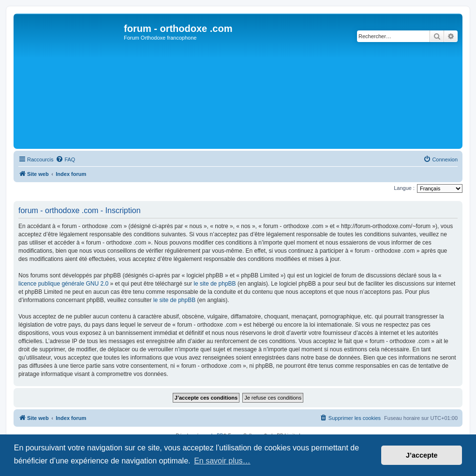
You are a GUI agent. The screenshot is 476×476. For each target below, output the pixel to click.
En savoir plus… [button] (222, 461)
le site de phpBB (215, 284)
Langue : (404, 188)
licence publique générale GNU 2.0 (63, 284)
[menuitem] (65, 159)
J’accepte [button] (422, 455)
